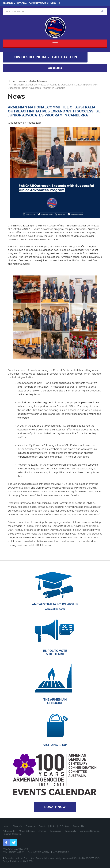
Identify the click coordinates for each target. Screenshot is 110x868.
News (22, 81)
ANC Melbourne (61, 852)
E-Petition (64, 826)
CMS (25, 861)
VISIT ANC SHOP (55, 745)
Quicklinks (55, 68)
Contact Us (78, 826)
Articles (42, 831)
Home (11, 81)
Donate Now (55, 807)
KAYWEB (90, 858)
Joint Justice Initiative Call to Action (45, 57)
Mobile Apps (16, 861)
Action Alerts (9, 831)
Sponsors (30, 826)
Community (71, 831)
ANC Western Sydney (39, 852)
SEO (31, 861)
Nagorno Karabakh (12, 834)
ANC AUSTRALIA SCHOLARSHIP (55, 604)
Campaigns (55, 831)
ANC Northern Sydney (13, 852)
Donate (42, 826)
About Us (17, 826)
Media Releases (38, 81)
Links (53, 826)
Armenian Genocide (90, 831)
